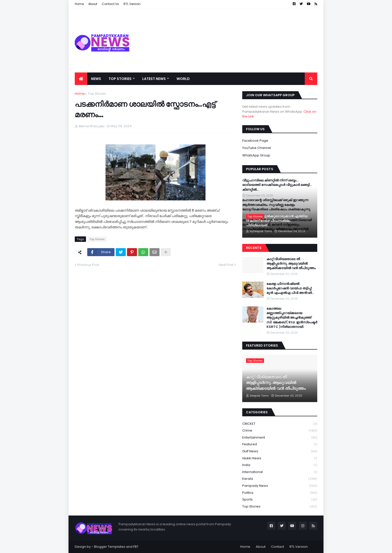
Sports (280, 500)
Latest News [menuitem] (154, 79)
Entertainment (280, 438)
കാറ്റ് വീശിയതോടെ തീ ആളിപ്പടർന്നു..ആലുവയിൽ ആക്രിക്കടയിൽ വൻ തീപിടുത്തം (291, 264)
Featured (280, 444)
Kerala (280, 479)
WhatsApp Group (256, 155)
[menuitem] (81, 79)
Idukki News (280, 458)
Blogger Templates (110, 547)
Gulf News (280, 451)
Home (80, 94)
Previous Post (88, 265)
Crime (280, 431)
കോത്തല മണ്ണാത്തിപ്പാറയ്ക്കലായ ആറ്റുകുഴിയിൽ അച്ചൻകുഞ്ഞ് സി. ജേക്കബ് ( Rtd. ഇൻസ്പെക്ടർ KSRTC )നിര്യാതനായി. (292, 318)
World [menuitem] (183, 79)
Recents (254, 248)
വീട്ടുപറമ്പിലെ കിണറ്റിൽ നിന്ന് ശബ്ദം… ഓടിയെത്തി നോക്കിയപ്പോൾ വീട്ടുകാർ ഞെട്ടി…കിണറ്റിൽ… (277, 185)
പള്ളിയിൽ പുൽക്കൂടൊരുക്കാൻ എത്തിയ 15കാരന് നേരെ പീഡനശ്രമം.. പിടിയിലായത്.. (277, 221)
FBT (136, 547)
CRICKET (280, 424)
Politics (280, 493)
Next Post (226, 265)
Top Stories (97, 94)
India (280, 465)
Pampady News (280, 486)
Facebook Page (255, 141)
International (280, 472)
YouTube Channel (257, 148)
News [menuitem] (96, 79)
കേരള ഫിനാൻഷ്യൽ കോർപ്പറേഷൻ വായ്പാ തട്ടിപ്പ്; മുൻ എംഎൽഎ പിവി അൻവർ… (290, 288)
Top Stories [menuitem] (120, 79)
